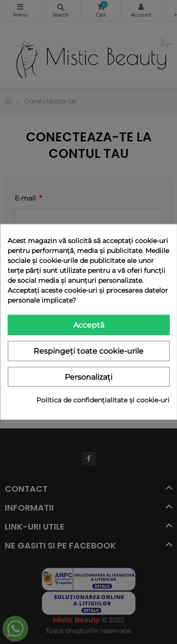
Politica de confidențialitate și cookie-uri (103, 400)
